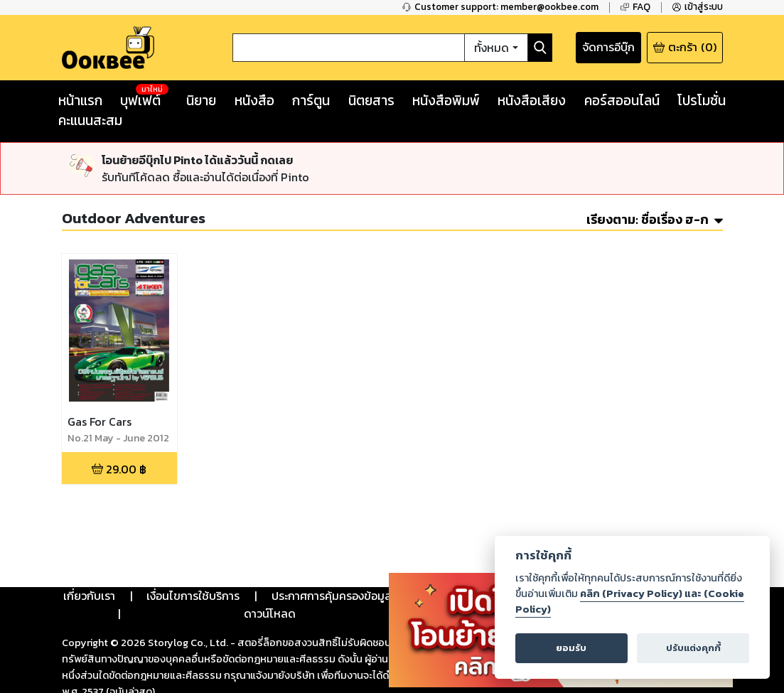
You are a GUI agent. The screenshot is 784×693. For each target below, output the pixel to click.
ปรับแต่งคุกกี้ (693, 648)
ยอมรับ (571, 648)
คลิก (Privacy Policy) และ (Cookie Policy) (630, 601)
